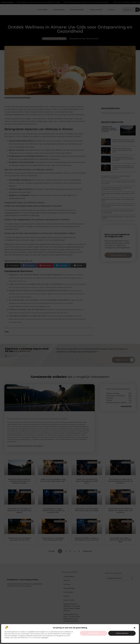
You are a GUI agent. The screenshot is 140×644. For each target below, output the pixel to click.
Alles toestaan (94, 633)
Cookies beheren (122, 633)
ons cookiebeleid (35, 638)
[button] (135, 628)
